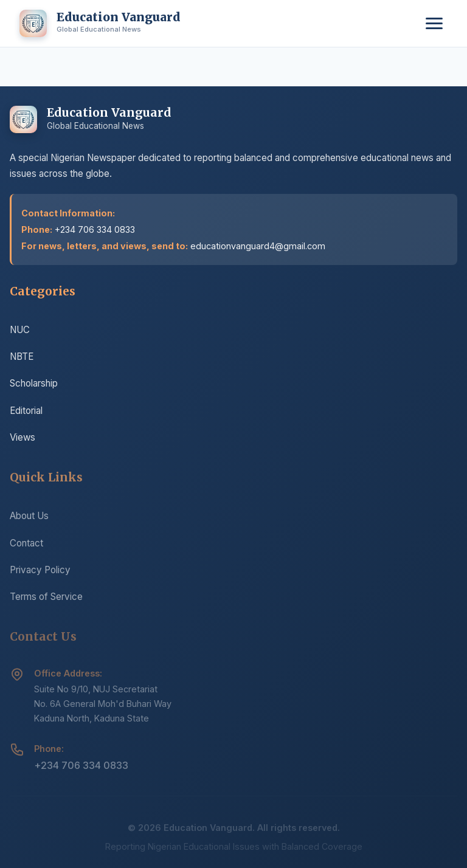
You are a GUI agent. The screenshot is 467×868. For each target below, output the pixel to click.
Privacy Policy (40, 573)
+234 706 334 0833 (81, 770)
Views (22, 439)
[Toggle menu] (434, 23)
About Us (29, 519)
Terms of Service (46, 600)
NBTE (22, 358)
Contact (26, 547)
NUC (20, 331)
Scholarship (34, 385)
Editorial (26, 412)
